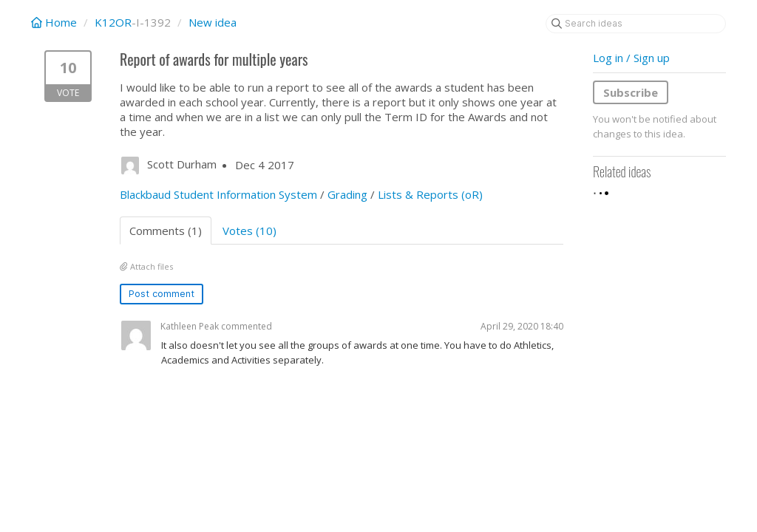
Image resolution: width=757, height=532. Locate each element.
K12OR (113, 22)
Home (55, 22)
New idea (213, 22)
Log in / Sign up (631, 58)
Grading (347, 194)
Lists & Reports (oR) (430, 194)
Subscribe (631, 92)
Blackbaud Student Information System (218, 194)
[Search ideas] (636, 24)
